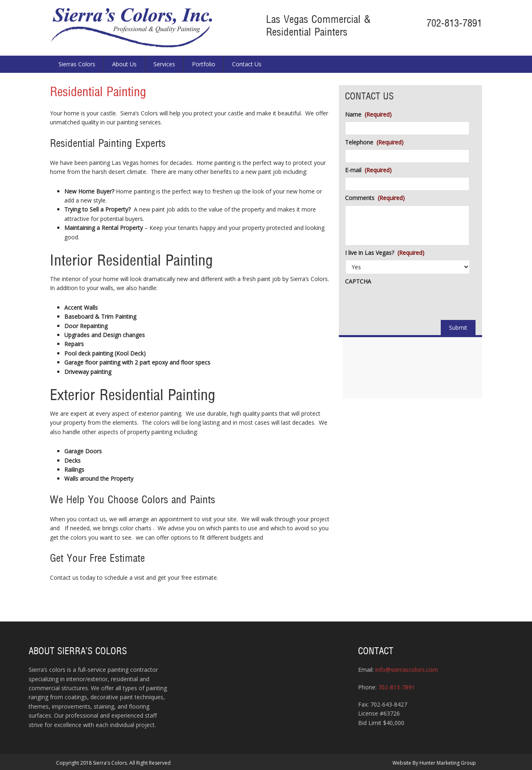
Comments (375, 198)
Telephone (374, 142)
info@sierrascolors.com (407, 670)
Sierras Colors (77, 64)
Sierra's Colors (132, 28)
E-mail (368, 170)
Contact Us (247, 64)
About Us (124, 64)
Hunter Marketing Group (448, 763)
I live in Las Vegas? (385, 253)
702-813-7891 (454, 24)
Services (164, 64)
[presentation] (407, 304)
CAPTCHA (358, 281)
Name (368, 115)
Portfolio (204, 64)
